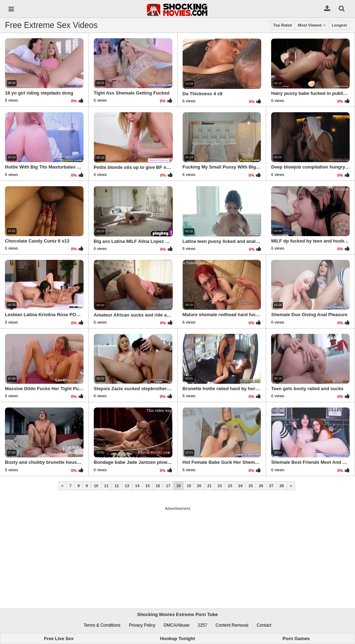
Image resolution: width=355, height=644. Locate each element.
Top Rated (283, 25)
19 (189, 486)
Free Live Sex (59, 639)
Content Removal (232, 625)
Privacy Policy (142, 625)
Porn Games (296, 639)
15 (148, 486)
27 (271, 486)
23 (230, 486)
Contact (264, 625)
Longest (339, 25)
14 (137, 486)
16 (158, 486)
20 (199, 486)
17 (168, 486)
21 (210, 486)
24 (240, 486)
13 (127, 486)
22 (220, 486)
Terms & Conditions (102, 625)
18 (178, 486)
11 (106, 486)
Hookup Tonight (177, 639)
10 (96, 486)
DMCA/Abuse (176, 625)
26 (261, 486)
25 (251, 486)
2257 (203, 625)
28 (282, 486)
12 (116, 486)
